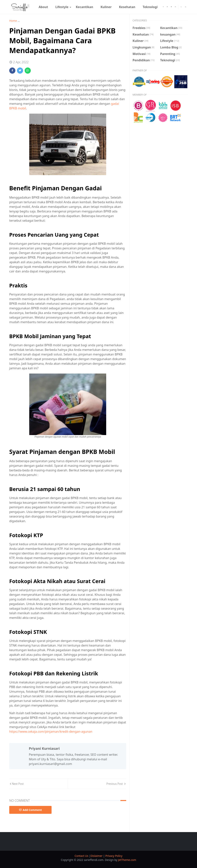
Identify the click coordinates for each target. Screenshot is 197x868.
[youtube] (175, 7)
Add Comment (30, 810)
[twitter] (171, 7)
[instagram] (167, 7)
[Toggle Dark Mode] (181, 7)
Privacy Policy (114, 856)
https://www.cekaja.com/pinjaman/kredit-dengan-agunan (51, 732)
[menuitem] (43, 7)
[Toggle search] (186, 7)
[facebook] (163, 7)
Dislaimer (97, 856)
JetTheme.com (127, 860)
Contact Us (82, 856)
